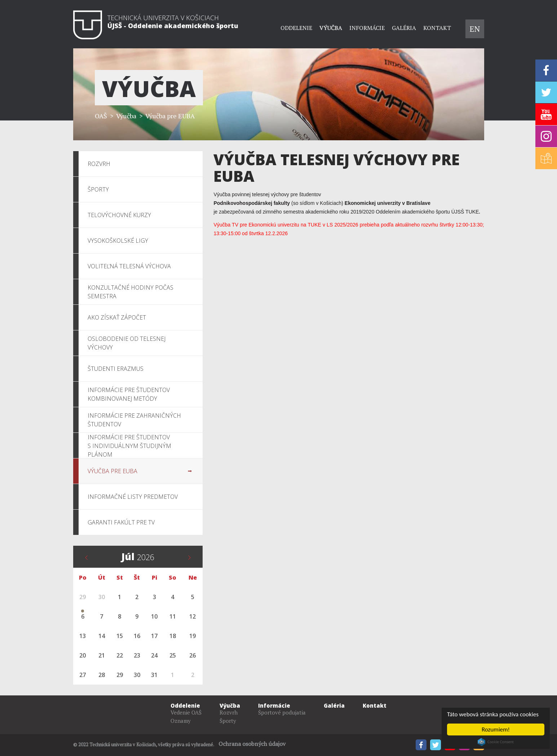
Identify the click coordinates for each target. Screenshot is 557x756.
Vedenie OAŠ (186, 712)
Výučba (331, 28)
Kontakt (437, 28)
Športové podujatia (282, 712)
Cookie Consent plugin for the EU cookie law (496, 742)
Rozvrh (229, 712)
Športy (228, 721)
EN (475, 29)
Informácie (367, 28)
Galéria (404, 28)
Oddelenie (296, 28)
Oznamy (181, 721)
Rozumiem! (496, 729)
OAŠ (101, 116)
